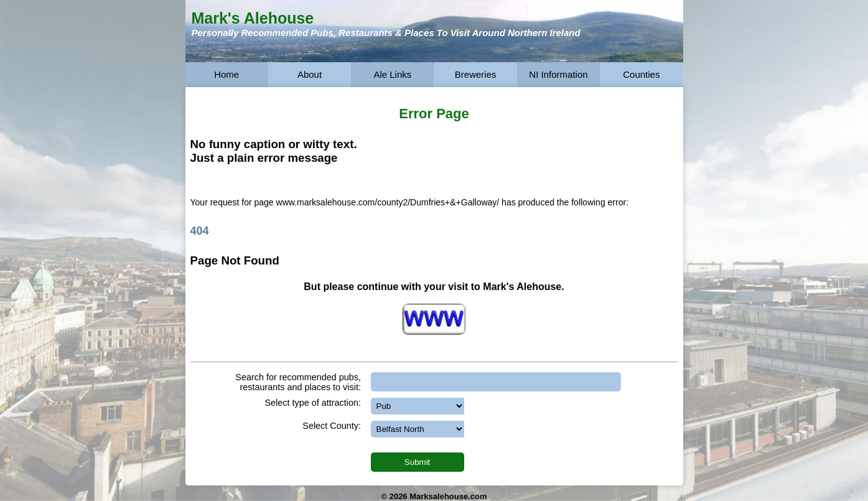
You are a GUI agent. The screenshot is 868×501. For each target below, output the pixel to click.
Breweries (476, 74)
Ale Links (392, 74)
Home (226, 74)
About (310, 74)
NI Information (558, 74)
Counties (641, 74)
